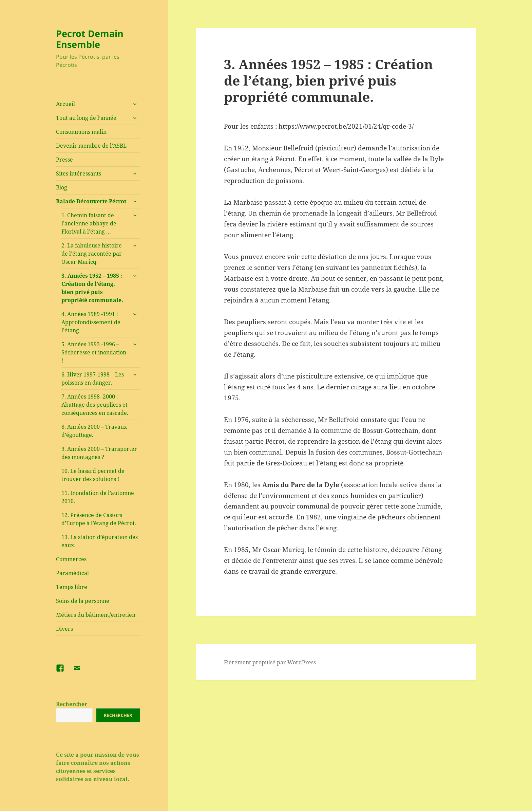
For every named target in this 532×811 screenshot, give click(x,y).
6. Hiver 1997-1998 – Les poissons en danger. (93, 379)
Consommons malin (81, 132)
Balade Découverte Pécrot (91, 201)
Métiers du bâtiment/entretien (96, 615)
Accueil (65, 104)
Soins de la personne (83, 601)
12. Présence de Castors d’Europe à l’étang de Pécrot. (99, 519)
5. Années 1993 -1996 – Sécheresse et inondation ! (94, 352)
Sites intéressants (79, 173)
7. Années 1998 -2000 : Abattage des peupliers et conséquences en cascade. (95, 405)
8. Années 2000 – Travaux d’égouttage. (94, 431)
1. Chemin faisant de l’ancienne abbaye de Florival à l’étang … (89, 223)
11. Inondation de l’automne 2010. (98, 497)
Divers (64, 629)
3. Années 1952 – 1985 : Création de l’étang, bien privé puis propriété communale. (92, 288)
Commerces (71, 559)
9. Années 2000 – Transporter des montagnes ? (99, 453)
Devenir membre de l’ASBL (91, 146)
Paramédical (72, 573)
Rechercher (72, 704)
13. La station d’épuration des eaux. (100, 541)
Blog (62, 187)
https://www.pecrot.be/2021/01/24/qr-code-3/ (346, 126)
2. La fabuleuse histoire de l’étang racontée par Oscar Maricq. (92, 254)
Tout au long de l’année (86, 118)
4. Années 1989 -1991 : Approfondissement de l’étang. (91, 322)
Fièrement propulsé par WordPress (270, 662)
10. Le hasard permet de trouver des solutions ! (93, 475)
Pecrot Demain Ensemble (90, 39)
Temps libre (72, 587)
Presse (64, 160)
